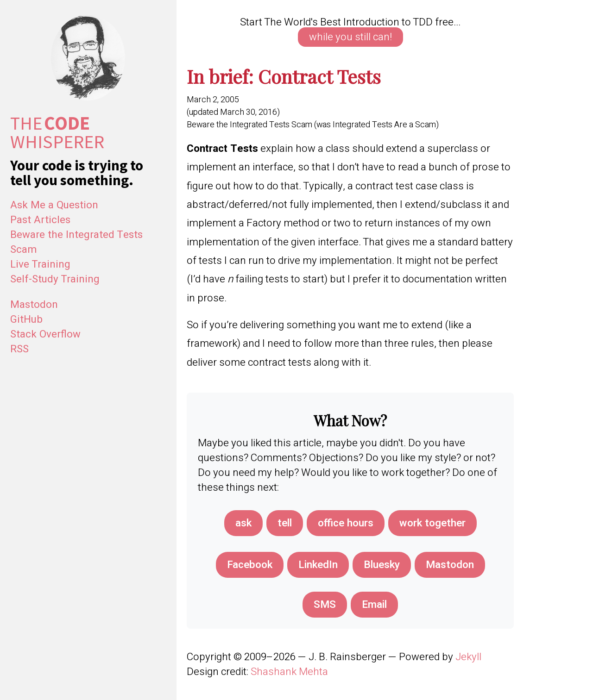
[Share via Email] (374, 605)
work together (432, 523)
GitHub (26, 319)
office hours (346, 523)
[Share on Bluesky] (382, 565)
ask (243, 523)
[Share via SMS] (325, 605)
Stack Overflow (45, 334)
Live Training (40, 264)
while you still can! (350, 37)
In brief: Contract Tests (284, 76)
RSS (19, 349)
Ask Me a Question (54, 205)
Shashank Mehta (289, 672)
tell (285, 523)
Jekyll (468, 657)
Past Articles (40, 220)
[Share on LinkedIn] (318, 565)
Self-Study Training (55, 279)
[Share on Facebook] (250, 565)
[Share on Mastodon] (450, 565)
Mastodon (34, 305)
